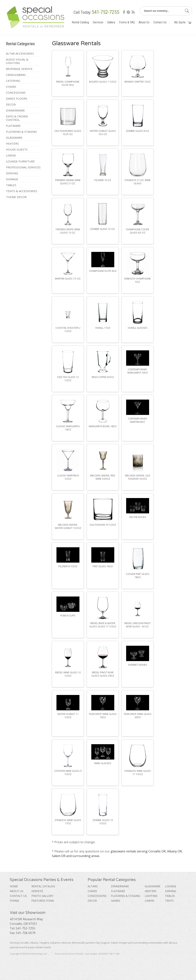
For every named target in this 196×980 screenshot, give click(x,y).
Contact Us (160, 22)
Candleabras (16, 75)
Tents (169, 901)
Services (98, 22)
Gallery (111, 22)
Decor (11, 104)
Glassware (14, 138)
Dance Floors (17, 98)
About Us (144, 22)
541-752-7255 (105, 12)
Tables (11, 185)
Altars (93, 886)
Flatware (13, 126)
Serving (12, 173)
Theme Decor (16, 197)
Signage (12, 179)
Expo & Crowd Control (17, 118)
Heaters (12, 143)
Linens (11, 155)
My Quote (183, 22)
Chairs (11, 87)
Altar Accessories (20, 53)
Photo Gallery (42, 896)
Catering (13, 81)
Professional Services (23, 167)
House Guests (17, 149)
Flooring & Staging (21, 132)
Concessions (16, 93)
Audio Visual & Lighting (17, 61)
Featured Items (43, 901)
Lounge (171, 886)
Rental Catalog (80, 22)
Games (116, 901)
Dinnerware (15, 110)
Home (14, 886)
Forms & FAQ (127, 22)
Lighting (151, 896)
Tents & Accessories (22, 191)
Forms (14, 901)
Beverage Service (19, 69)
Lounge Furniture (20, 161)
